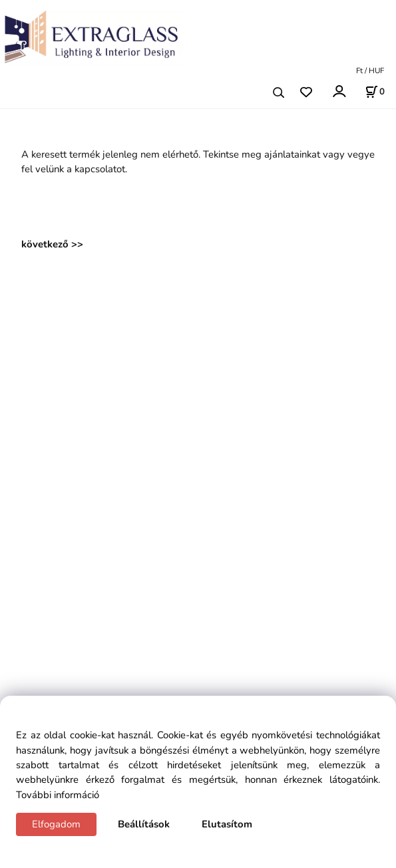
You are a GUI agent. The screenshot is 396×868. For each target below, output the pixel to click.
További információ (58, 795)
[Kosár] (375, 92)
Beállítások (144, 824)
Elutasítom (227, 824)
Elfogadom (56, 824)
